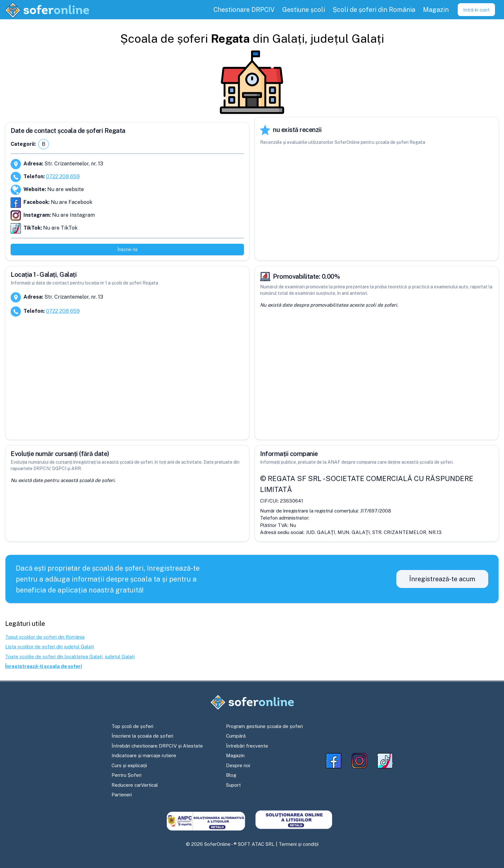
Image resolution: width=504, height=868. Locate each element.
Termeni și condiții (299, 844)
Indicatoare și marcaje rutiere (144, 755)
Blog (231, 775)
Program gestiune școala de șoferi (264, 726)
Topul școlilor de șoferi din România (45, 637)
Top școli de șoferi (132, 726)
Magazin (235, 755)
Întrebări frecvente (247, 746)
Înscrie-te (127, 250)
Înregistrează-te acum (442, 579)
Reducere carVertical (135, 785)
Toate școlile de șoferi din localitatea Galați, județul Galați (70, 657)
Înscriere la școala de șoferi (142, 736)
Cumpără (236, 736)
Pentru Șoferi (126, 775)
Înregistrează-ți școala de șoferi (44, 666)
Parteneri (122, 795)
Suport (233, 785)
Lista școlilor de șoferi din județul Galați (50, 647)
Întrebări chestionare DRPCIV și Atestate (157, 746)
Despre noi (238, 765)
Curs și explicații (129, 765)
